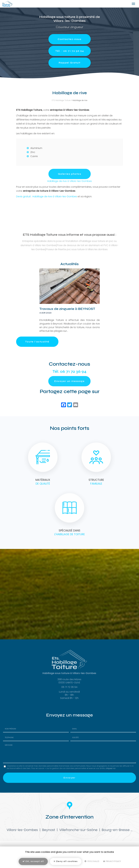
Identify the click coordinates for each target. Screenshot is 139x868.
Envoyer (69, 778)
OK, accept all (33, 861)
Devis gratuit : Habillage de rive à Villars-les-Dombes (47, 196)
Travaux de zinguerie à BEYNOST (67, 309)
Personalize (92, 861)
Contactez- (69, 39)
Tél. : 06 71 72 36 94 (70, 51)
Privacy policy (112, 861)
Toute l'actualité (37, 342)
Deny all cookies (66, 861)
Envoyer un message (69, 381)
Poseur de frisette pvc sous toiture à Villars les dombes (77, 249)
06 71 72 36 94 (73, 372)
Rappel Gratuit (69, 63)
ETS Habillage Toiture (61, 100)
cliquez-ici (111, 768)
